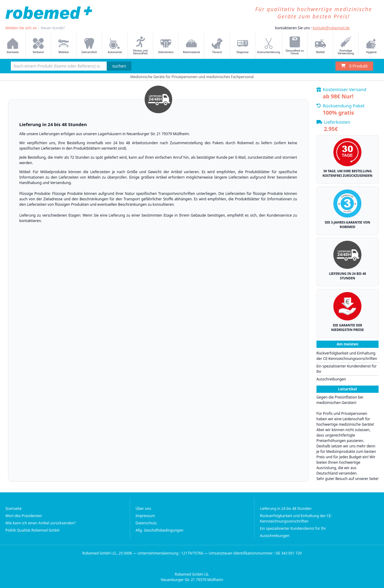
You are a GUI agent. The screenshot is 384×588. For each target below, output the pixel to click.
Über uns (143, 509)
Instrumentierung (269, 46)
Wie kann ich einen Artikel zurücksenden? (41, 523)
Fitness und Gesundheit (140, 46)
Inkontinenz (166, 46)
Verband (38, 46)
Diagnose (243, 46)
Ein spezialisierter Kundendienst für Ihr (347, 369)
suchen (119, 66)
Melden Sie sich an (21, 28)
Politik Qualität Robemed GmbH (33, 530)
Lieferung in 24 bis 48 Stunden (286, 509)
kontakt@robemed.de (331, 28)
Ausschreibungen (331, 379)
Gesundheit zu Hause (295, 46)
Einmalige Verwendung (346, 46)
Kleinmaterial (191, 46)
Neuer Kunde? (53, 28)
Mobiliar (64, 46)
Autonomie (115, 46)
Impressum (145, 516)
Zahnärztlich (89, 46)
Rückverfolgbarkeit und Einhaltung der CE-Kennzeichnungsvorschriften (347, 356)
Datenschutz (146, 523)
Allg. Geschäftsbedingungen (160, 530)
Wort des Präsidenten (24, 516)
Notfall (320, 46)
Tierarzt (217, 46)
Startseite (14, 509)
